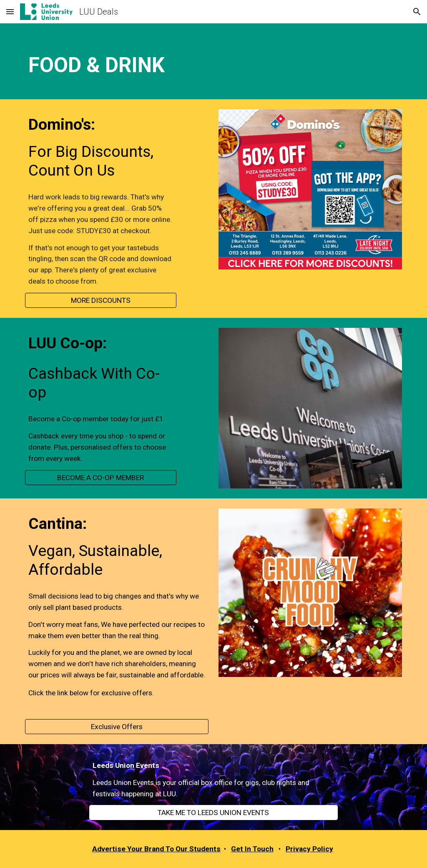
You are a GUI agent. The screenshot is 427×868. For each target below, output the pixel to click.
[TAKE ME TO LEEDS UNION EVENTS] (213, 813)
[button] (10, 11)
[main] (214, 61)
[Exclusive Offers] (117, 727)
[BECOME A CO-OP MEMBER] (101, 477)
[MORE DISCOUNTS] (101, 301)
